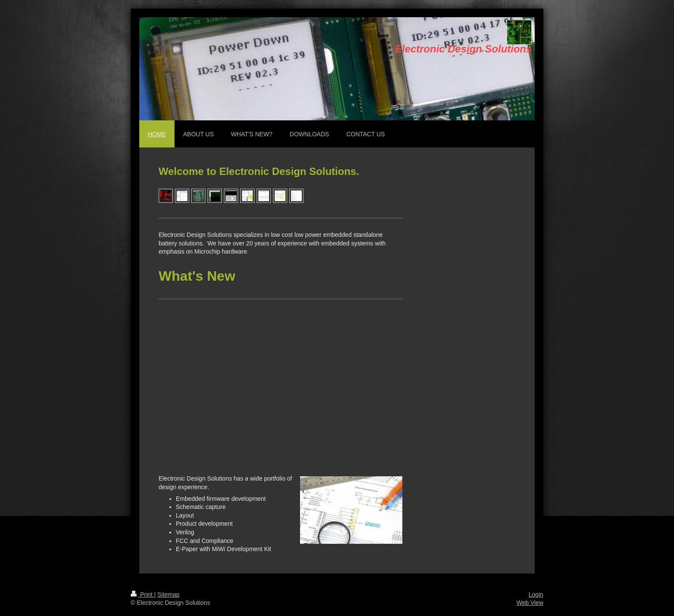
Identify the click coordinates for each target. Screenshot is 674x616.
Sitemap (168, 595)
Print (142, 595)
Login (536, 595)
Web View (530, 603)
